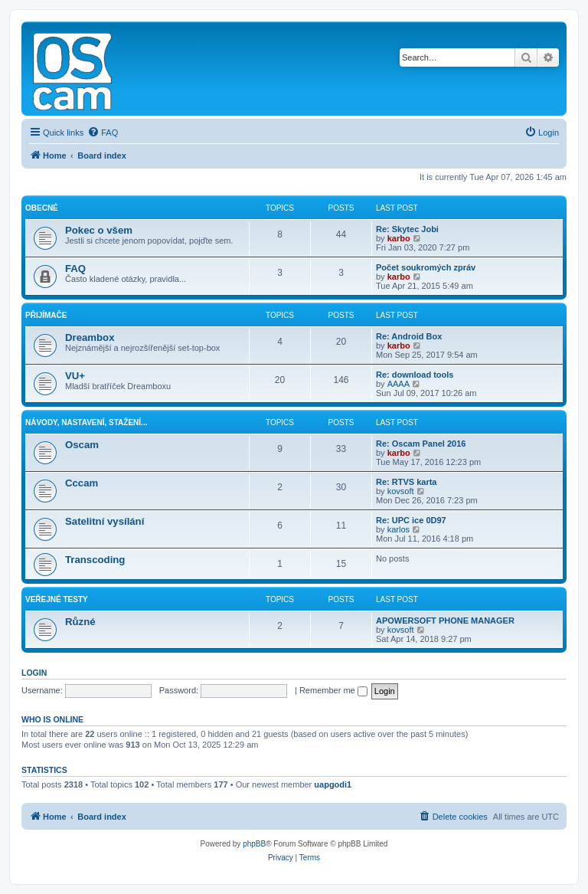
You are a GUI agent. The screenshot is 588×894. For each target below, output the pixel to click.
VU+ (75, 376)
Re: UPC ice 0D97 (411, 520)
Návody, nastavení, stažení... (86, 422)
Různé (80, 622)
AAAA (399, 384)
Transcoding (95, 560)
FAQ (75, 269)
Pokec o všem (99, 230)
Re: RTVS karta (406, 482)
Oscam (82, 445)
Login (34, 673)
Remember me (333, 690)
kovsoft (401, 491)
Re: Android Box (409, 336)
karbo (399, 238)
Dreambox (90, 337)
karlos (399, 529)
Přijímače (46, 315)
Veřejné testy (57, 599)
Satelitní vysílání (105, 521)
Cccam (82, 483)
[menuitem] (103, 133)
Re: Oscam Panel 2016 (421, 444)
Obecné (42, 208)
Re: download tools (415, 375)
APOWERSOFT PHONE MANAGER (445, 621)
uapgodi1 (333, 784)
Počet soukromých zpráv (426, 267)
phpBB (254, 844)
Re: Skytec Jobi (407, 229)
